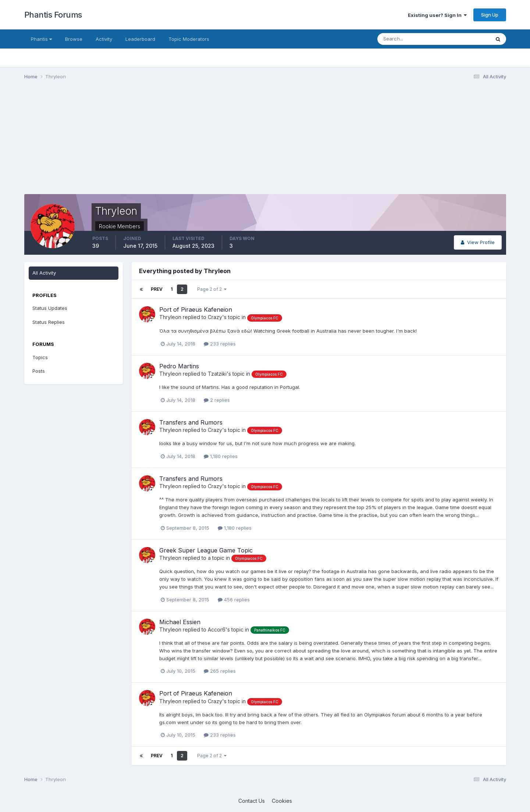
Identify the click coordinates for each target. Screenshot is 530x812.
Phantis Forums (53, 15)
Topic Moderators (189, 39)
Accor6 (217, 629)
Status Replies (49, 322)
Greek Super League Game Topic (206, 550)
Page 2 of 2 (212, 289)
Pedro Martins (179, 366)
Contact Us (252, 801)
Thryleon (170, 317)
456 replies (234, 600)
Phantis (41, 39)
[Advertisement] (158, 143)
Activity (104, 39)
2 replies (217, 400)
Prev (157, 289)
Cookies (282, 801)
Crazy (215, 317)
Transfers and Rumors (191, 422)
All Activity (44, 273)
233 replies (220, 344)
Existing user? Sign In (437, 15)
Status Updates (50, 308)
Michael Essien (180, 622)
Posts (39, 371)
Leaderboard (140, 39)
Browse (74, 39)
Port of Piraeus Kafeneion (196, 310)
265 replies (220, 671)
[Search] (410, 39)
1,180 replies (221, 456)
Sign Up (490, 15)
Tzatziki (217, 374)
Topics (40, 357)
